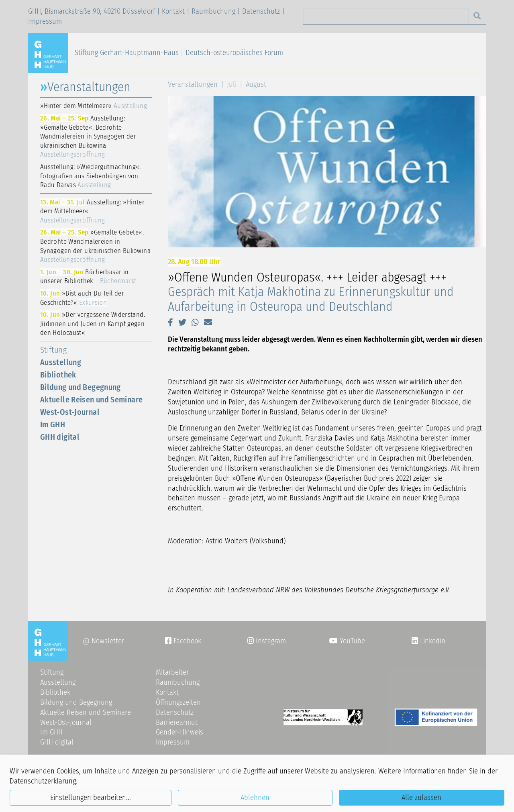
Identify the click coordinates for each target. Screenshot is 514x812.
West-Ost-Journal (70, 412)
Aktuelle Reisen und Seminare (91, 400)
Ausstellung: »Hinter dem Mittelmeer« (92, 211)
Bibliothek (58, 375)
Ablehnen (255, 798)
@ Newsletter (103, 641)
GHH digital (60, 437)
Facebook (183, 641)
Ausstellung (61, 362)
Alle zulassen (421, 798)
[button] (170, 322)
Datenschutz (261, 11)
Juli (232, 84)
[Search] (386, 16)
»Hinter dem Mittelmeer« (94, 106)
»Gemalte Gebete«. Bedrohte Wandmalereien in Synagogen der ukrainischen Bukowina (95, 246)
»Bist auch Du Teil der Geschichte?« (82, 298)
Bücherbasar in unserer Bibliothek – (88, 276)
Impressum (45, 21)
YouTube (347, 641)
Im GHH (53, 424)
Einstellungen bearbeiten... (91, 798)
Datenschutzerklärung (43, 781)
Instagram (267, 641)
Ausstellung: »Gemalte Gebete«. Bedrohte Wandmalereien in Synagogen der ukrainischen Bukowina (88, 136)
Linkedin (432, 641)
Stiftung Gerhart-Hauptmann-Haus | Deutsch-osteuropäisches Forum (179, 53)
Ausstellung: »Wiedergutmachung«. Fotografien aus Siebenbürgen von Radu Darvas (91, 176)
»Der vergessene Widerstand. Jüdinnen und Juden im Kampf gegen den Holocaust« (93, 323)
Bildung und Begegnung (81, 387)
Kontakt (173, 11)
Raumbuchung (213, 11)
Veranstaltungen (193, 84)
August (256, 84)
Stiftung (53, 350)
